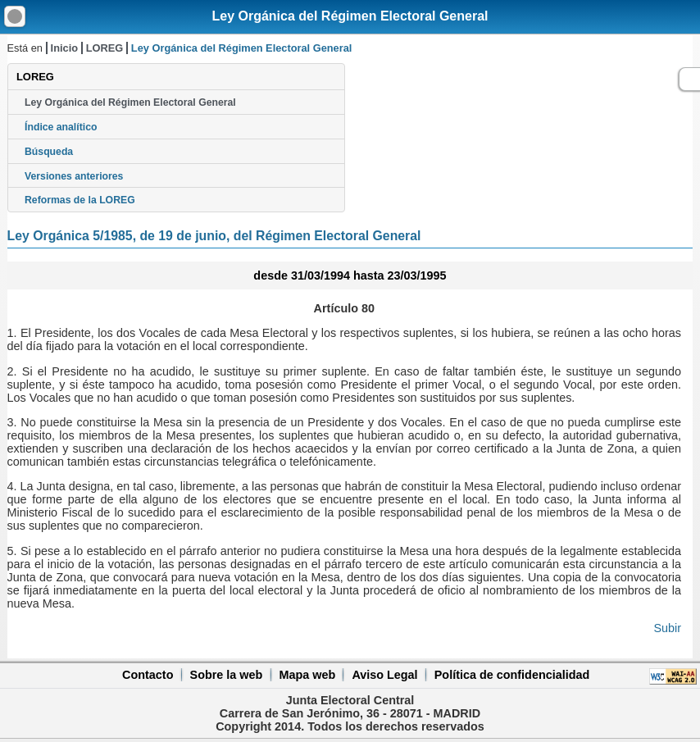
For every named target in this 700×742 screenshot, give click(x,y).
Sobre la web (227, 675)
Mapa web (307, 675)
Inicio (64, 48)
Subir (667, 628)
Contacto (148, 675)
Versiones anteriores (74, 176)
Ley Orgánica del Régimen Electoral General (350, 16)
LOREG (105, 48)
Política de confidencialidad (512, 675)
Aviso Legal (384, 675)
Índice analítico (61, 127)
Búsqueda (49, 152)
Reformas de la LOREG (80, 200)
